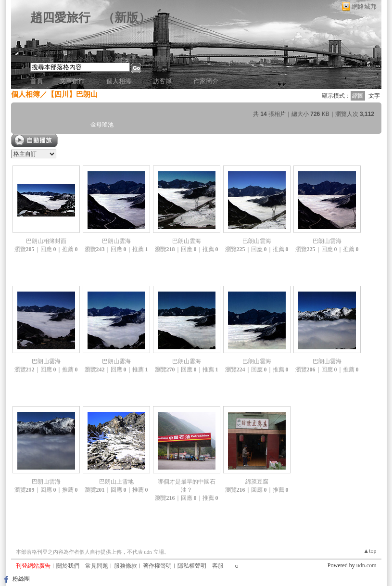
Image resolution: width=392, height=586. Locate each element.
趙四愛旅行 (60, 18)
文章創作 (72, 81)
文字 (374, 96)
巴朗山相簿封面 (46, 241)
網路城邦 (364, 6)
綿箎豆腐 (257, 482)
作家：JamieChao (52, 52)
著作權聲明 (157, 566)
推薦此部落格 (78, 59)
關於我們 (68, 566)
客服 (218, 566)
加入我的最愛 (120, 59)
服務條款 (126, 566)
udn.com (367, 565)
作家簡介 (206, 81)
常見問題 (97, 566)
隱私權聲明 (192, 566)
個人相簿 (119, 81)
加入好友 (42, 59)
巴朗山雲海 (116, 241)
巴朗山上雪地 (116, 482)
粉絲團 (21, 579)
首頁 (37, 81)
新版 (126, 18)
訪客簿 (162, 81)
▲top (370, 551)
